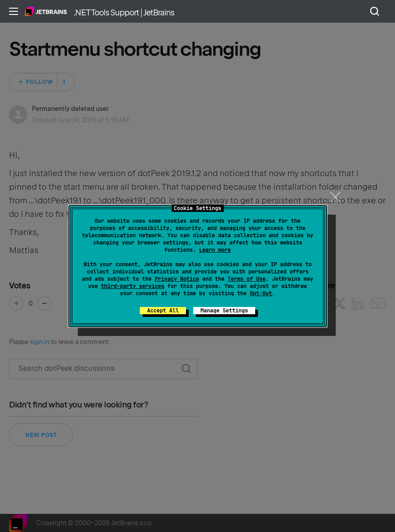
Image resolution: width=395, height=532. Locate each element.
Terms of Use (247, 279)
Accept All (163, 311)
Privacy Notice (177, 279)
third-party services (133, 286)
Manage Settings (224, 311)
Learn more (215, 250)
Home (46, 11)
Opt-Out (261, 293)
